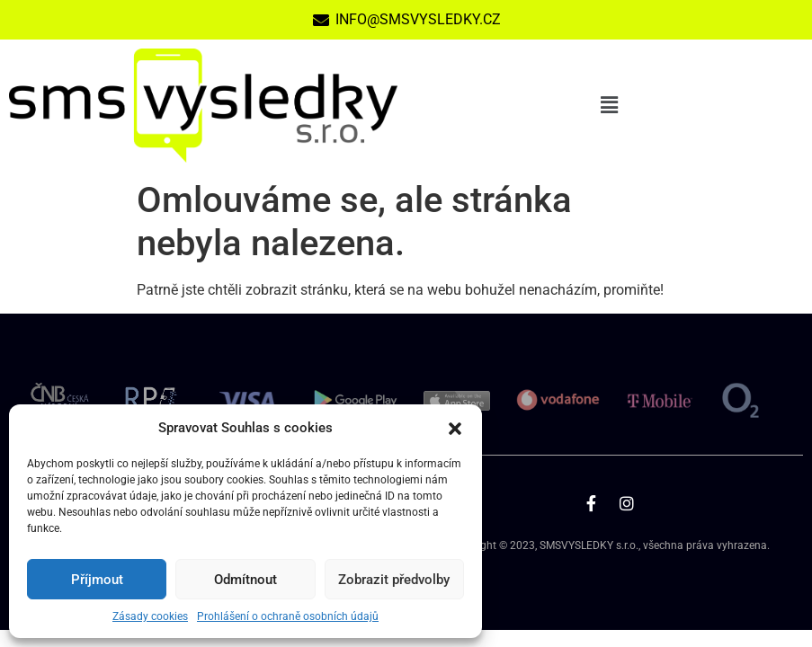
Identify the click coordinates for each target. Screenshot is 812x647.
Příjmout (97, 580)
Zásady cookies (150, 616)
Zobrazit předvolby (394, 580)
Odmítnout (245, 580)
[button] (455, 428)
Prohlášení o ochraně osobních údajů (288, 616)
